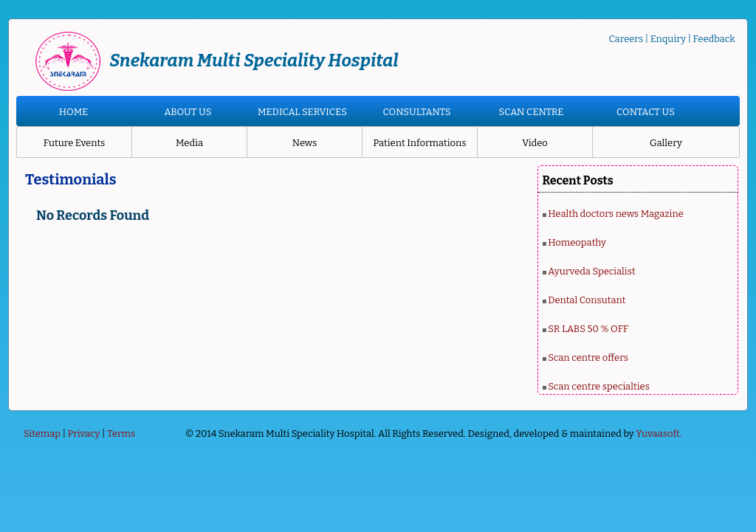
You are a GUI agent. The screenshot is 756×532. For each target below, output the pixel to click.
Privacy (84, 433)
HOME (74, 112)
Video (535, 143)
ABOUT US (188, 112)
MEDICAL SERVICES (302, 112)
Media (189, 143)
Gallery (666, 143)
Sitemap (42, 433)
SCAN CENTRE (532, 112)
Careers (626, 39)
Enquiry (668, 39)
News (305, 143)
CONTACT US (646, 112)
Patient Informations (419, 143)
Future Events (75, 143)
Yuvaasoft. (659, 433)
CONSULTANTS (416, 112)
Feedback (714, 39)
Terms (121, 433)
